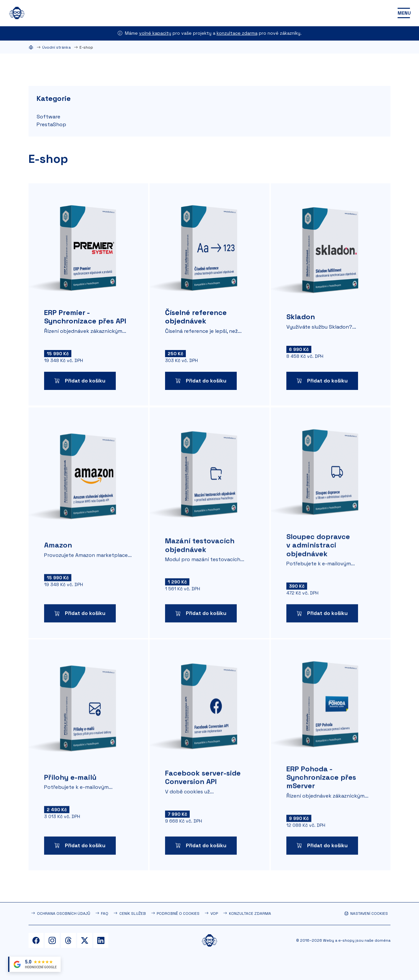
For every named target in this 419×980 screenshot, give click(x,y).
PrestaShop (51, 124)
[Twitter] (85, 940)
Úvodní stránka (56, 47)
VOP (214, 913)
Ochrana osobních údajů (64, 913)
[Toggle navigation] (404, 13)
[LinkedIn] (101, 940)
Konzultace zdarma (250, 913)
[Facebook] (36, 940)
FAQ (105, 913)
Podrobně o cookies (178, 913)
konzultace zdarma (237, 33)
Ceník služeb (133, 913)
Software (48, 117)
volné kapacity (155, 33)
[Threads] (68, 940)
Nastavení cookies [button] (366, 913)
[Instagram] (52, 940)
